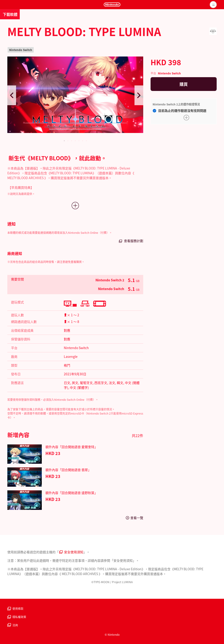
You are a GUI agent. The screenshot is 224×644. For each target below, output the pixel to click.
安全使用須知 (71, 552)
